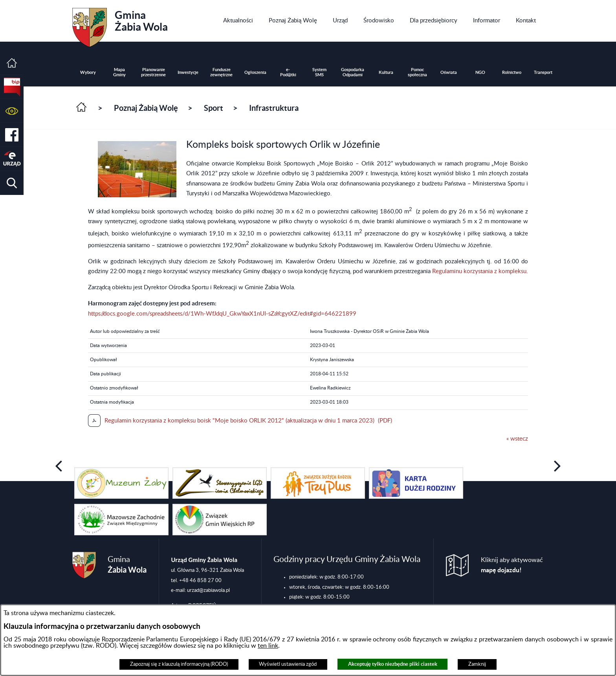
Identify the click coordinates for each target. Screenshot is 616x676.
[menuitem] (238, 21)
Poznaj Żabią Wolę (146, 108)
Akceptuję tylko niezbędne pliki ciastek (393, 664)
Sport (214, 108)
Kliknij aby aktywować (512, 565)
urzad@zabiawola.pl (208, 590)
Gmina (120, 25)
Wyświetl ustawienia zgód (288, 664)
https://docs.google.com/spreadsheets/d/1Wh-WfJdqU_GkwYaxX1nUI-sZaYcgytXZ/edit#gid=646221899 (222, 314)
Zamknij (477, 664)
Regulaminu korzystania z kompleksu (479, 271)
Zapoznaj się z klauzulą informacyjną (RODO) (179, 664)
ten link (268, 646)
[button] (12, 111)
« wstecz (517, 439)
